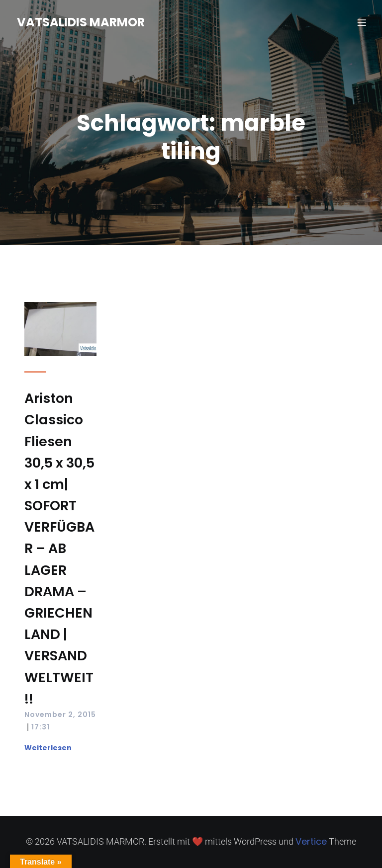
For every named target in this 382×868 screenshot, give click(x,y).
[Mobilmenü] (362, 22)
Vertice (311, 841)
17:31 (41, 727)
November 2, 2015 (60, 714)
